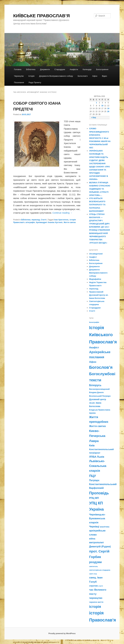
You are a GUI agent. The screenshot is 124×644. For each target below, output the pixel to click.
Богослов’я (83, 76)
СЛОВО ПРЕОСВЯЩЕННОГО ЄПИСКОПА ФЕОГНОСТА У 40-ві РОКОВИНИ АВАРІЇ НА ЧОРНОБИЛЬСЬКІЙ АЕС (100, 138)
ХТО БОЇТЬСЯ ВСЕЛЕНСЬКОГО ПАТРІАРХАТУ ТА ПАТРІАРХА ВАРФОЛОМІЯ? (97, 205)
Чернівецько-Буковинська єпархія (97, 519)
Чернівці (94, 527)
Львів (101, 457)
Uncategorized (96, 254)
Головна (18, 69)
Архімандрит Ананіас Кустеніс (49, 222)
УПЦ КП (96, 503)
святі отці (93, 574)
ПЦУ (93, 476)
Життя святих (70, 222)
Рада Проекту (35, 82)
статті (101, 586)
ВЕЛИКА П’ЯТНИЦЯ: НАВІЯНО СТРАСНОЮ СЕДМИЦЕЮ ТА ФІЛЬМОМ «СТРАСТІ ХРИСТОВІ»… (100, 189)
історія (95, 607)
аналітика (105, 527)
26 (108, 112)
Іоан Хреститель (61, 220)
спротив (93, 586)
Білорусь (95, 385)
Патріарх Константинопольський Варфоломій (103, 484)
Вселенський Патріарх (100, 396)
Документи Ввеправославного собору (98, 273)
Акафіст (93, 257)
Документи (45, 69)
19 (108, 109)
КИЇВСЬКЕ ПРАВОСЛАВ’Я (42, 16)
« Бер (94, 118)
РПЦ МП (94, 498)
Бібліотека (31, 69)
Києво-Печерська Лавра (97, 436)
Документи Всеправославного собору (56, 76)
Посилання (19, 82)
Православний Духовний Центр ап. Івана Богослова (99, 295)
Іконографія (94, 322)
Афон (95, 76)
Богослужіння (102, 69)
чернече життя (96, 602)
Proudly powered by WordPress (62, 633)
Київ (92, 445)
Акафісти (74, 69)
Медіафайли (95, 279)
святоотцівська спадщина (100, 570)
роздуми (95, 562)
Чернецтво (19, 76)
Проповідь (99, 493)
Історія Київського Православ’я (103, 335)
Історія (31, 76)
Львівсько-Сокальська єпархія (98, 466)
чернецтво (96, 598)
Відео (105, 76)
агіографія (30, 222)
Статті (44, 220)
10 (102, 106)
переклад (36, 220)
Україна (97, 509)
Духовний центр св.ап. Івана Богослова (98, 403)
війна (92, 539)
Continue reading (62, 213)
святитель (94, 566)
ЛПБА (93, 457)
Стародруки (60, 69)
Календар (87, 69)
